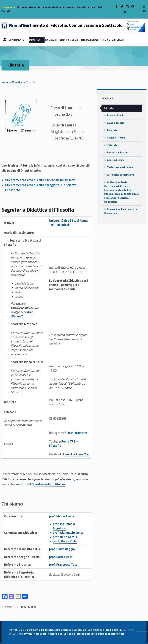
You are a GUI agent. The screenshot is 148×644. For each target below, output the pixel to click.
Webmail (81, 7)
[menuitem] (5, 40)
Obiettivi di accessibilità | (78, 634)
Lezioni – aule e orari (119, 153)
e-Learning (69, 7)
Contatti (6, 11)
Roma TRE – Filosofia (63, 444)
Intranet (92, 7)
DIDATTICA (36, 40)
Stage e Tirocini (116, 138)
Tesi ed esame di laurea (120, 167)
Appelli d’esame (116, 160)
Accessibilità (55, 634)
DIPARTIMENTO (18, 40)
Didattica (17, 82)
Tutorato (112, 145)
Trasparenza (8, 7)
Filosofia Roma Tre (76, 454)
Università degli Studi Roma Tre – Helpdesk (68, 223)
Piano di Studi (115, 115)
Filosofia (109, 108)
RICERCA (51, 40)
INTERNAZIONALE (91, 40)
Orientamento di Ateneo (48, 484)
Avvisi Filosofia (116, 123)
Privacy (28, 634)
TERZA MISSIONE (69, 40)
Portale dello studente (50, 7)
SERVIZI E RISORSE (114, 40)
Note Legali (40, 634)
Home (5, 40)
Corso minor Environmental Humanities (121, 211)
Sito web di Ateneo (26, 7)
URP (100, 7)
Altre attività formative (121, 175)
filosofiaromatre (76, 433)
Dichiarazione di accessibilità (108, 634)
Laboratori (113, 130)
